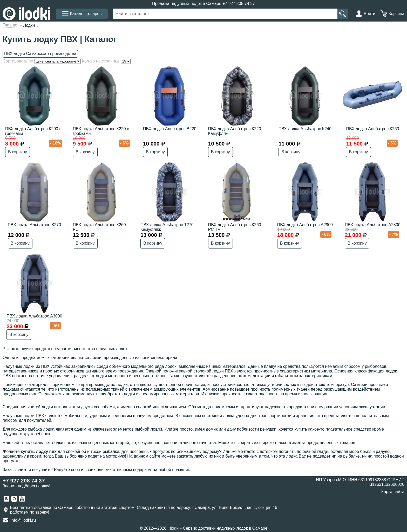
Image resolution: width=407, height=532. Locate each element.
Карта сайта (393, 492)
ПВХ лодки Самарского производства (40, 54)
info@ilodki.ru (23, 520)
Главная (11, 25)
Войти (369, 14)
